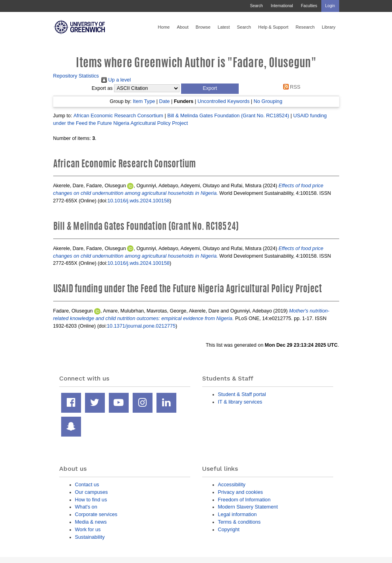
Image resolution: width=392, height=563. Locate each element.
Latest (224, 27)
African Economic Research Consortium (118, 116)
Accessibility (232, 484)
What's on (86, 507)
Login (330, 6)
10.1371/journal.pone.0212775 (141, 326)
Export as (102, 88)
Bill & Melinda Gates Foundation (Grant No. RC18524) (228, 116)
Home (164, 27)
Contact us (87, 484)
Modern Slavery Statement (248, 507)
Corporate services (96, 514)
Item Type (144, 101)
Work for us (88, 529)
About (182, 27)
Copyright (229, 529)
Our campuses (92, 492)
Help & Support (273, 27)
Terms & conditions (239, 522)
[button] (210, 89)
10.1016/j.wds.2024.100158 (138, 201)
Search (256, 6)
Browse (203, 27)
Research (305, 27)
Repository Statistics (76, 76)
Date (165, 101)
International (282, 6)
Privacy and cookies (240, 492)
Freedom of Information (244, 500)
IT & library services (240, 402)
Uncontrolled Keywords (223, 101)
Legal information (238, 514)
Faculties (309, 6)
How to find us (91, 500)
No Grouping (268, 101)
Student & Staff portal (242, 394)
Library (328, 27)
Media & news (91, 522)
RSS (290, 87)
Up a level (116, 80)
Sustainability (90, 537)
